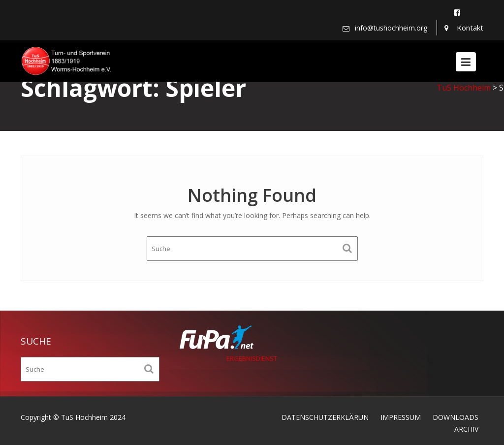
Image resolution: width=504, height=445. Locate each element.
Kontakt (470, 28)
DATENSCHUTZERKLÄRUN (325, 417)
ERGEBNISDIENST (252, 358)
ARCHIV (466, 429)
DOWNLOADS (456, 417)
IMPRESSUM (401, 417)
